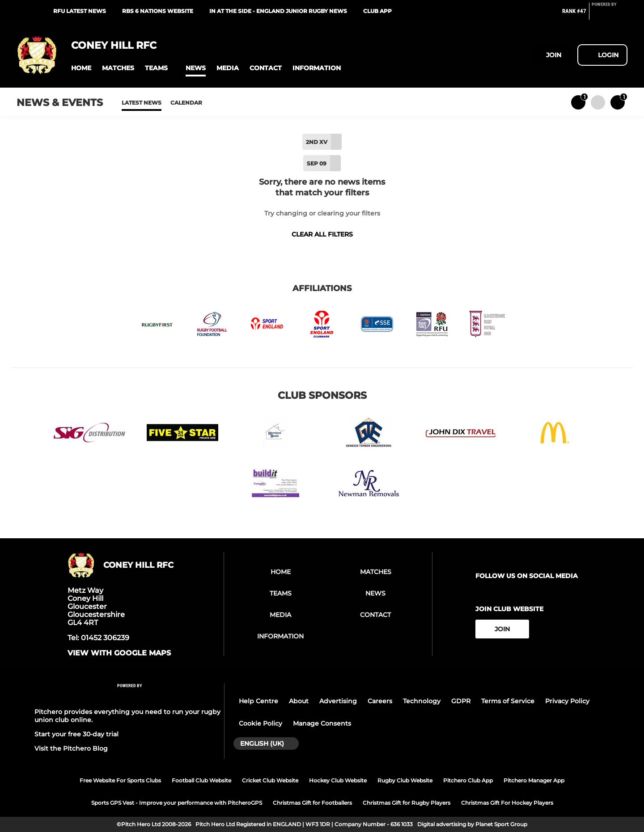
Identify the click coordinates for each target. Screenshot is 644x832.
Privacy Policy (567, 701)
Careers (380, 701)
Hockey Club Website (338, 780)
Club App (377, 11)
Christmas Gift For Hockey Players (507, 803)
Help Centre (258, 701)
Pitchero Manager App (534, 780)
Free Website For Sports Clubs (120, 780)
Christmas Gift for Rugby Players (407, 803)
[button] (81, 68)
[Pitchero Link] (610, 15)
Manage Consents (322, 723)
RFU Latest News (80, 11)
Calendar (186, 103)
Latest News (142, 103)
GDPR (461, 701)
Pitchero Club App (468, 780)
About (299, 701)
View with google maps (119, 653)
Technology (422, 701)
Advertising (338, 701)
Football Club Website (201, 780)
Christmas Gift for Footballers (312, 803)
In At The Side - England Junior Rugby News (278, 11)
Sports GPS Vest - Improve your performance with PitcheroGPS (177, 803)
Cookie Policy (261, 723)
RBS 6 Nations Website (158, 11)
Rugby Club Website (405, 780)
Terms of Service (508, 701)
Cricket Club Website (270, 780)
